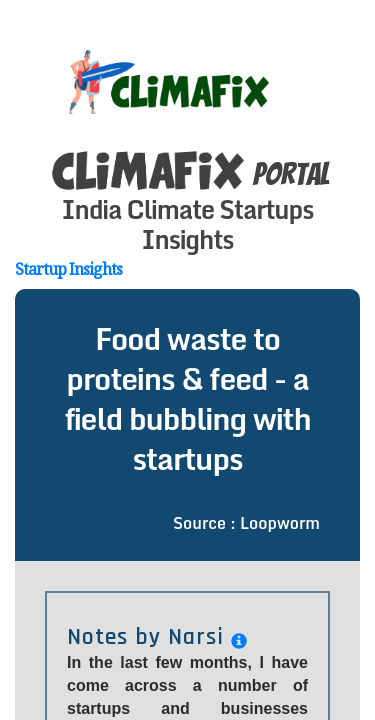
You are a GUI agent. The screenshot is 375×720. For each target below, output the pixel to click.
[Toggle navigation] (342, 43)
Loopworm (280, 483)
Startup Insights (68, 229)
